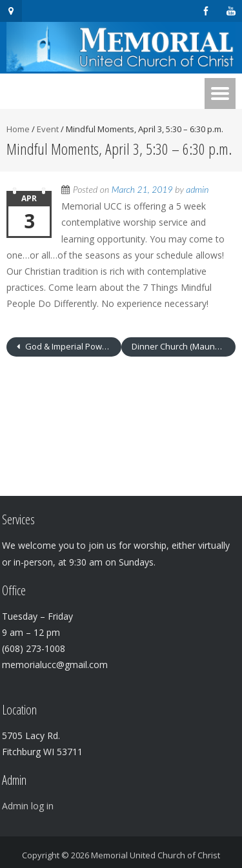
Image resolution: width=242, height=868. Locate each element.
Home (18, 129)
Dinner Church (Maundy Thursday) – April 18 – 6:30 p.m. (184, 346)
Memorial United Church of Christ (156, 855)
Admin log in (28, 806)
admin (197, 189)
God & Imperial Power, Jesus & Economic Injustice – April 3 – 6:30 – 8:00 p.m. (72, 346)
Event (48, 129)
